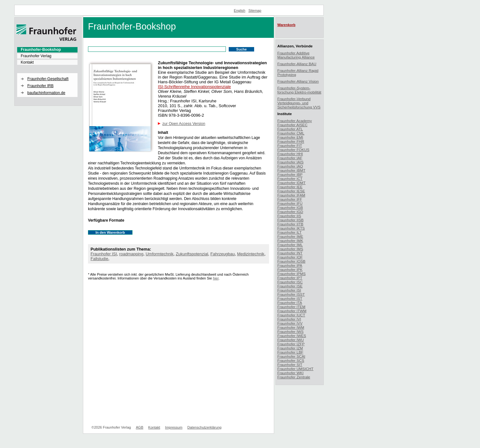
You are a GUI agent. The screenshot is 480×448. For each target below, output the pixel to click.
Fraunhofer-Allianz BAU (297, 64)
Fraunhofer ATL (290, 129)
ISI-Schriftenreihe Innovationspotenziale (194, 87)
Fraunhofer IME (290, 236)
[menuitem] (47, 50)
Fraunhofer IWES (292, 336)
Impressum (174, 427)
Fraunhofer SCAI (291, 356)
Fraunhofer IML (290, 245)
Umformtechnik (159, 254)
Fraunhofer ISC (290, 282)
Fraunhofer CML (291, 133)
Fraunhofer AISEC (292, 125)
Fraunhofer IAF (290, 158)
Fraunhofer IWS (291, 331)
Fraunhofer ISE (290, 286)
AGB (140, 427)
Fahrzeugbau (223, 254)
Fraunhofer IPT (290, 278)
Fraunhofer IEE (290, 187)
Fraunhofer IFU (290, 203)
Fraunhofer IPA (290, 265)
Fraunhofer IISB (291, 220)
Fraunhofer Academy (295, 121)
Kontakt (27, 62)
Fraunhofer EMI (290, 137)
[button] (47, 73)
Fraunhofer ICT (290, 179)
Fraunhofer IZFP (291, 344)
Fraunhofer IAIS (291, 162)
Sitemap (255, 10)
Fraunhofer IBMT (291, 170)
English (240, 10)
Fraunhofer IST (290, 298)
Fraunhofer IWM (291, 327)
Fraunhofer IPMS (291, 274)
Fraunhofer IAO (290, 166)
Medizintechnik (251, 254)
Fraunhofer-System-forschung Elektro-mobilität (299, 90)
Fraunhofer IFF (290, 199)
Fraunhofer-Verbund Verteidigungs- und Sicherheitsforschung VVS (299, 103)
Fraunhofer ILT (289, 232)
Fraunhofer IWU (291, 340)
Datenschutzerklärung (204, 427)
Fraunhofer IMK (290, 241)
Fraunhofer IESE (291, 191)
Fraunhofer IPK (290, 269)
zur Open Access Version (184, 124)
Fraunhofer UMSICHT (295, 369)
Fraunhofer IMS (290, 249)
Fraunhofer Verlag (36, 56)
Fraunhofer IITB (290, 224)
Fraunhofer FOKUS (293, 150)
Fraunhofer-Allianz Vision (298, 81)
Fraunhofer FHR (291, 141)
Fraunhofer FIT (290, 145)
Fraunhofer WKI (291, 373)
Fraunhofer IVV (290, 323)
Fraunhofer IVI (289, 319)
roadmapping (131, 254)
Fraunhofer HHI (290, 154)
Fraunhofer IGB (290, 207)
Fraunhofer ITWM (292, 311)
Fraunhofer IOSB (291, 261)
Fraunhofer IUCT (291, 315)
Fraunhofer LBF (290, 352)
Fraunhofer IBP (290, 174)
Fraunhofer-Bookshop (41, 50)
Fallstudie (99, 259)
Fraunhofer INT (290, 253)
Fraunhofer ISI (104, 254)
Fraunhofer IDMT (291, 183)
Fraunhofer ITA (290, 303)
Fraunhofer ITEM (291, 307)
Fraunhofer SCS (291, 360)
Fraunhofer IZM (290, 348)
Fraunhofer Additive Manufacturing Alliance (296, 55)
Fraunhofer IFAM (291, 195)
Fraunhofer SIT (290, 365)
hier (216, 278)
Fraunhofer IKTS (291, 228)
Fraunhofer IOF (290, 257)
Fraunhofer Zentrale (294, 377)
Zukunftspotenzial (192, 254)
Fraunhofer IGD (290, 212)
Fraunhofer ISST (291, 294)
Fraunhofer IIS (289, 216)
